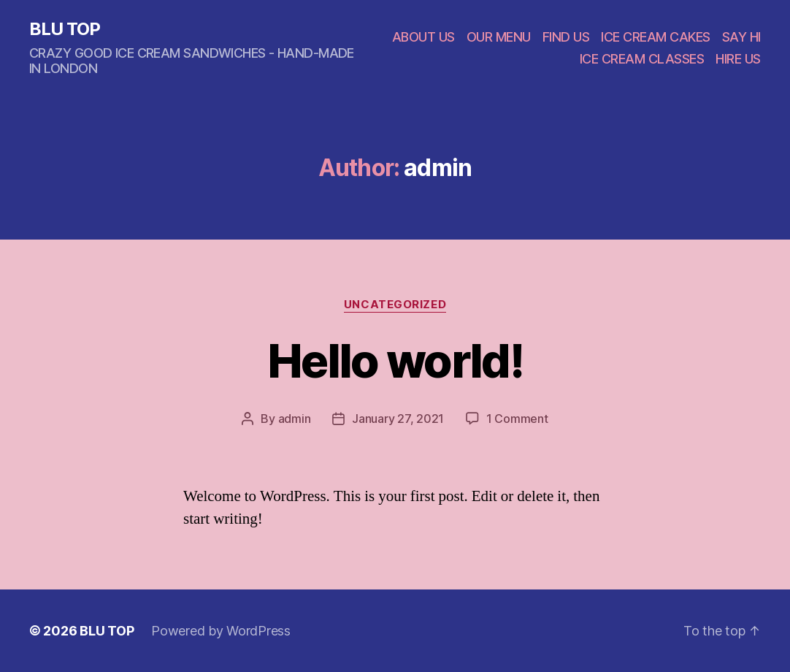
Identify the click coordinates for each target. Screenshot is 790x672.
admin (295, 419)
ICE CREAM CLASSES (642, 59)
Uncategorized (395, 305)
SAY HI (741, 37)
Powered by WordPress (221, 631)
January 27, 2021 (398, 419)
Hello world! (395, 360)
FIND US (566, 37)
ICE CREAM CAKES (656, 37)
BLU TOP (65, 29)
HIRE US (738, 59)
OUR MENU (499, 37)
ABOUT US (423, 37)
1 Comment (517, 419)
